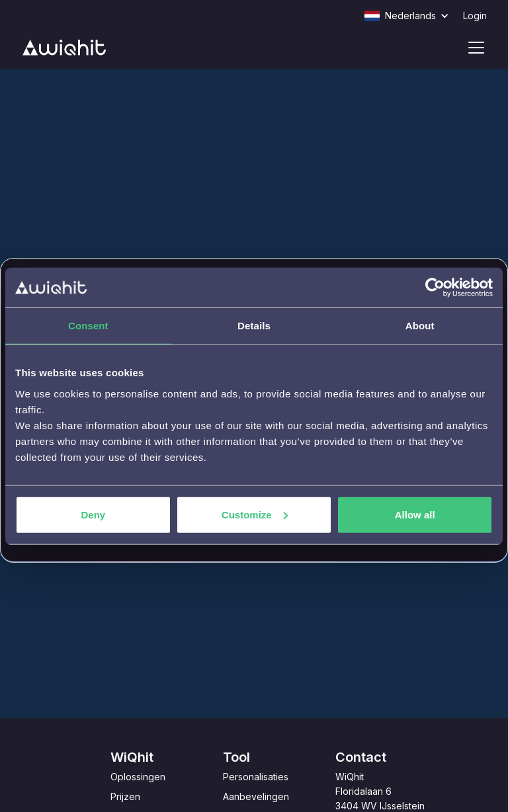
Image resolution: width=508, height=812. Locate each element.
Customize (255, 514)
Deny (93, 514)
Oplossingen (138, 777)
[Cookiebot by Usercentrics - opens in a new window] (435, 288)
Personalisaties (256, 777)
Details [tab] (254, 326)
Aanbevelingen (256, 796)
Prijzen (125, 796)
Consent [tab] (88, 326)
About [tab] (420, 326)
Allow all (415, 514)
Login (475, 16)
